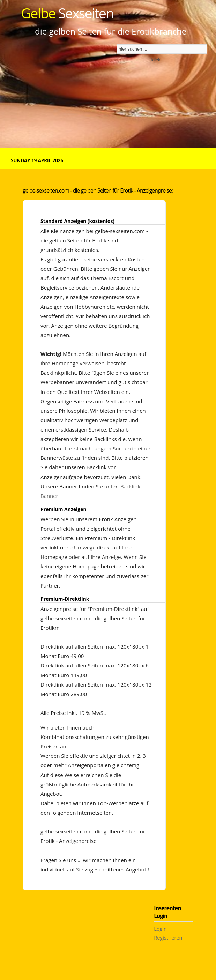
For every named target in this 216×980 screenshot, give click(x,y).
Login (160, 929)
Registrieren (168, 938)
